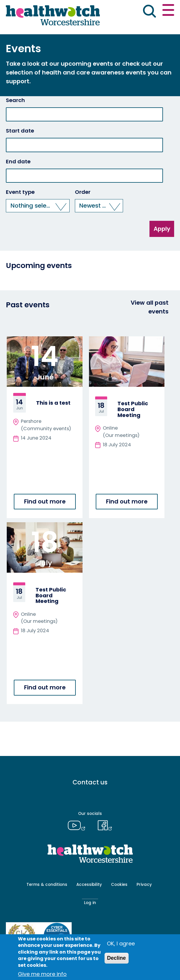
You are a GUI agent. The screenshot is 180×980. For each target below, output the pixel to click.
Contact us (90, 782)
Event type (20, 192)
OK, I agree (121, 943)
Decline (117, 958)
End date (18, 162)
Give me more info (42, 974)
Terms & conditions (47, 885)
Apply (162, 229)
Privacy (144, 885)
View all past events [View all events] (150, 307)
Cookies (119, 885)
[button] (38, 206)
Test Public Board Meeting (133, 409)
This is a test (53, 403)
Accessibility (89, 885)
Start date (20, 131)
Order (83, 192)
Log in (90, 903)
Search (15, 100)
